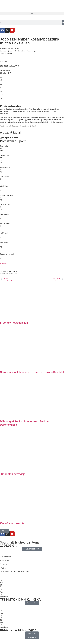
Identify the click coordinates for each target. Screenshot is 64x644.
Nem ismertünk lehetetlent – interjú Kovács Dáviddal (32, 372)
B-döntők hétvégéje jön (14, 323)
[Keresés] (63, 23)
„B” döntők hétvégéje (13, 474)
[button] (32, 14)
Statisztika (4, 263)
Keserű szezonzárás (12, 523)
